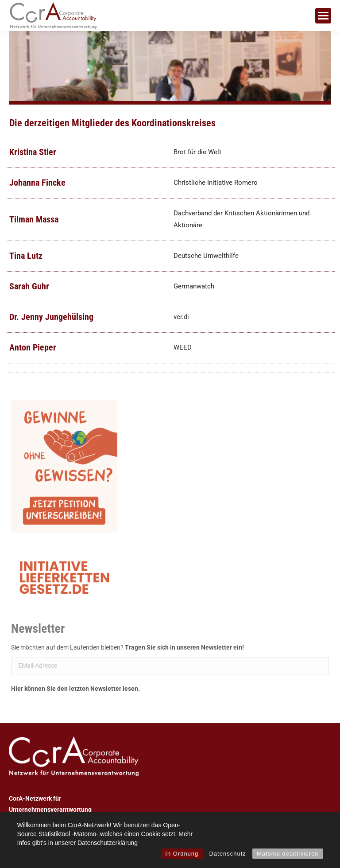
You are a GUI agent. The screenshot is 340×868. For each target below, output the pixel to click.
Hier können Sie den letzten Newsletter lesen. (75, 689)
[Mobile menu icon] (323, 16)
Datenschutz (227, 854)
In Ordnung (182, 854)
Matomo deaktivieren (288, 854)
